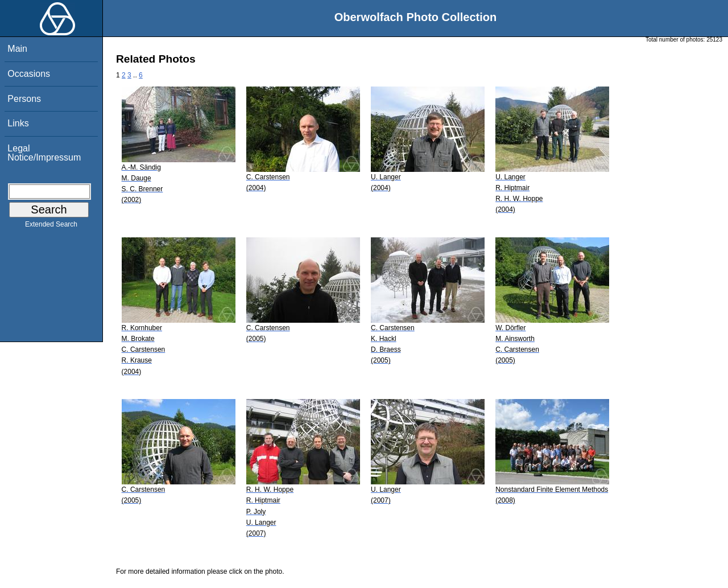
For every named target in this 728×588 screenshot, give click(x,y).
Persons (24, 99)
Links (18, 123)
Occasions (29, 74)
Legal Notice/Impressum (44, 153)
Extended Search (51, 227)
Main (17, 49)
